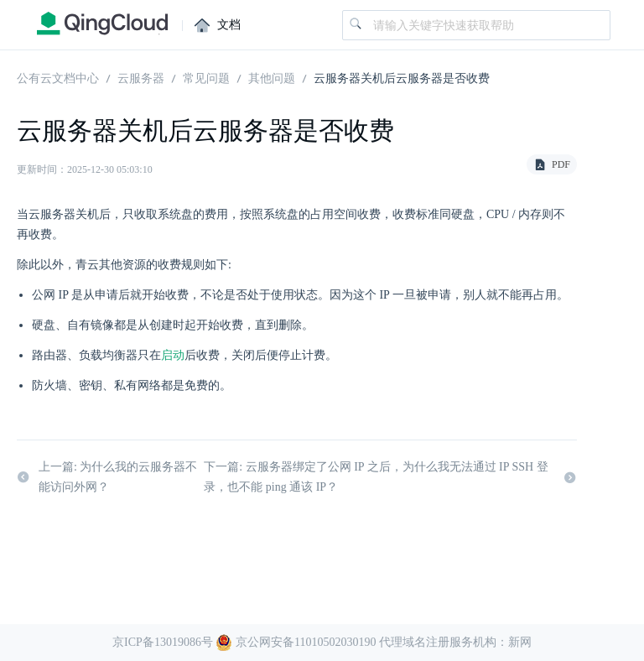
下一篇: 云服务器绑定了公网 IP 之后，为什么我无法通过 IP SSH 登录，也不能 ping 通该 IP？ (390, 478)
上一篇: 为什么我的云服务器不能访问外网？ (107, 478)
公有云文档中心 (58, 77)
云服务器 (141, 77)
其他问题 (272, 77)
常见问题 (206, 77)
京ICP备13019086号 (163, 642)
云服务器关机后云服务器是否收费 (402, 77)
